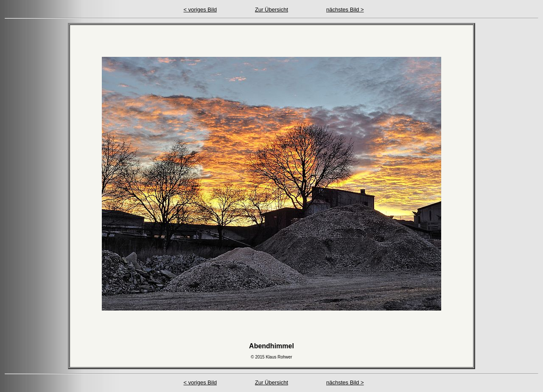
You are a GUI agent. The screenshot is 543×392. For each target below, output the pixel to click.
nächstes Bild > (345, 10)
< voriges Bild (200, 10)
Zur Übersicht (271, 10)
